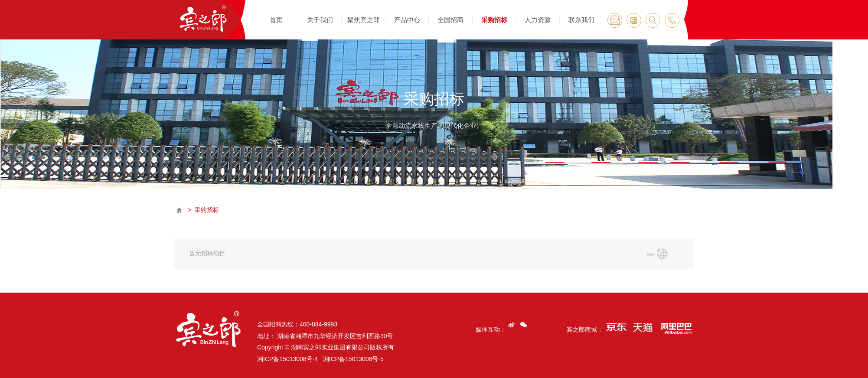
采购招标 (494, 20)
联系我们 (581, 20)
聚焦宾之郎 (364, 20)
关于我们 (320, 20)
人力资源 (538, 20)
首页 (276, 20)
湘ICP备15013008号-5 (353, 359)
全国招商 (450, 20)
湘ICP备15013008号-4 (287, 359)
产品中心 (407, 20)
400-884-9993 (318, 324)
